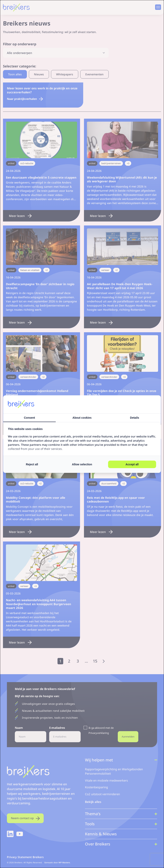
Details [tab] (135, 418)
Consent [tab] (29, 418)
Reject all (32, 464)
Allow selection (82, 464)
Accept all (132, 464)
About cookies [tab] (82, 418)
